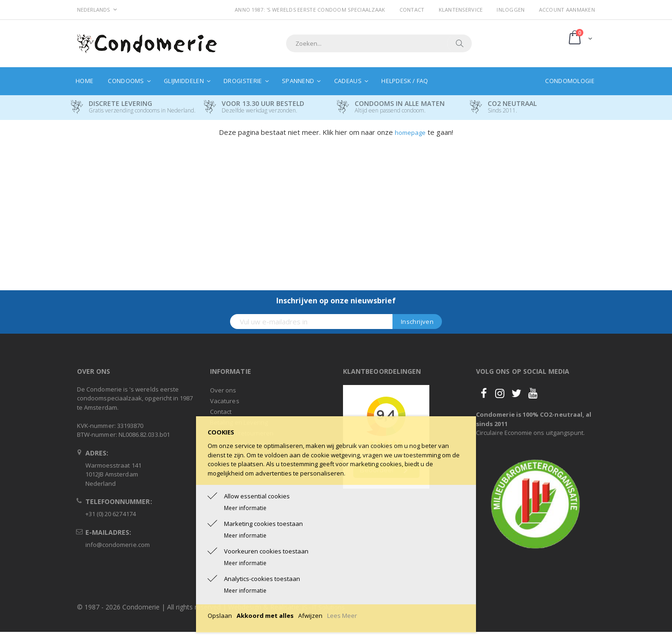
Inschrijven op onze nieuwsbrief (336, 301)
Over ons (223, 390)
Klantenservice (461, 10)
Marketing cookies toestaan (263, 524)
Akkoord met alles (265, 616)
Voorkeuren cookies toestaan (266, 551)
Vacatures (225, 401)
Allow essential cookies (257, 496)
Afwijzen (310, 616)
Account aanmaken (567, 10)
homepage (410, 133)
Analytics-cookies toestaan (262, 579)
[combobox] (379, 43)
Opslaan (220, 616)
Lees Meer (342, 616)
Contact (412, 10)
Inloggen (511, 10)
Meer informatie (245, 508)
